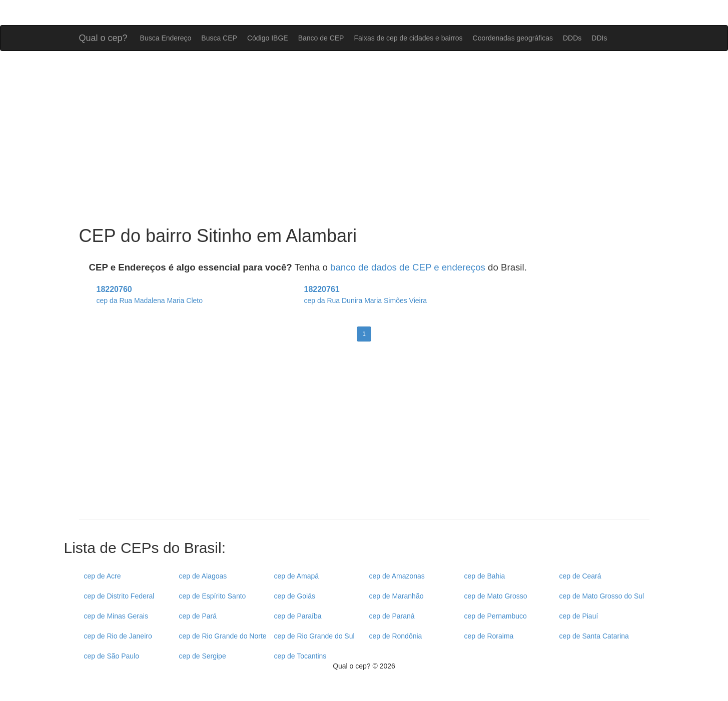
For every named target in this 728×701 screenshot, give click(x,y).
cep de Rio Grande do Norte (223, 636)
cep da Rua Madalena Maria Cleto (150, 300)
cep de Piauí (579, 616)
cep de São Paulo (112, 656)
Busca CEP (219, 38)
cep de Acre (103, 576)
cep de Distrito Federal (119, 596)
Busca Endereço (166, 38)
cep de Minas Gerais (116, 616)
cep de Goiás (295, 596)
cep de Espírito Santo (213, 596)
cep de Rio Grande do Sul (314, 636)
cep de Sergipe (203, 656)
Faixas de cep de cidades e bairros (408, 38)
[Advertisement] (364, 138)
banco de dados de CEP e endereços (408, 267)
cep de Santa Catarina (594, 636)
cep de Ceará (580, 576)
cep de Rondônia (396, 636)
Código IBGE (268, 38)
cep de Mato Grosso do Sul (602, 596)
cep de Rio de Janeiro (118, 636)
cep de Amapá (297, 576)
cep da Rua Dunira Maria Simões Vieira (366, 300)
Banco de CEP (321, 38)
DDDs (572, 38)
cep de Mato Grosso (496, 596)
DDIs (599, 38)
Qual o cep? (103, 37)
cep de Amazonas (397, 576)
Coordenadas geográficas (513, 38)
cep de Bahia (485, 576)
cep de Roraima (489, 636)
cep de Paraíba (298, 616)
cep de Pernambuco (496, 616)
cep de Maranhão (397, 596)
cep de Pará (198, 616)
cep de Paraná (392, 616)
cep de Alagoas (203, 576)
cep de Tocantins (300, 656)
